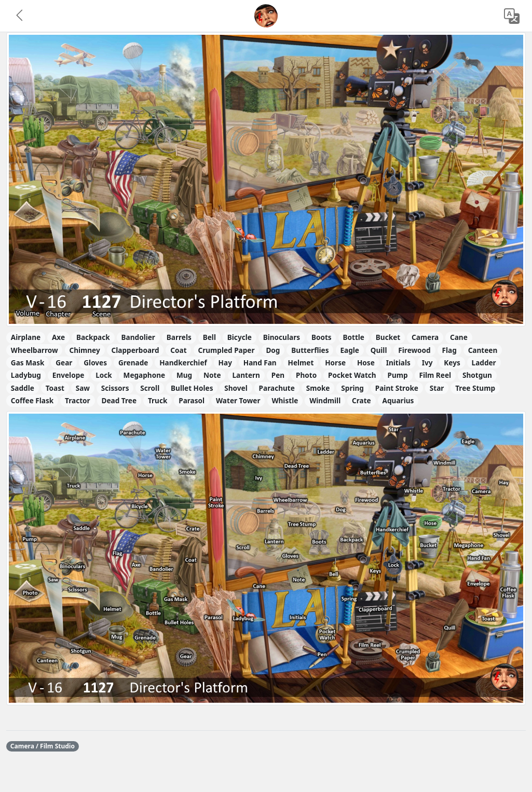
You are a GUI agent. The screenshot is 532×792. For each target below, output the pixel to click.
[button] (20, 16)
